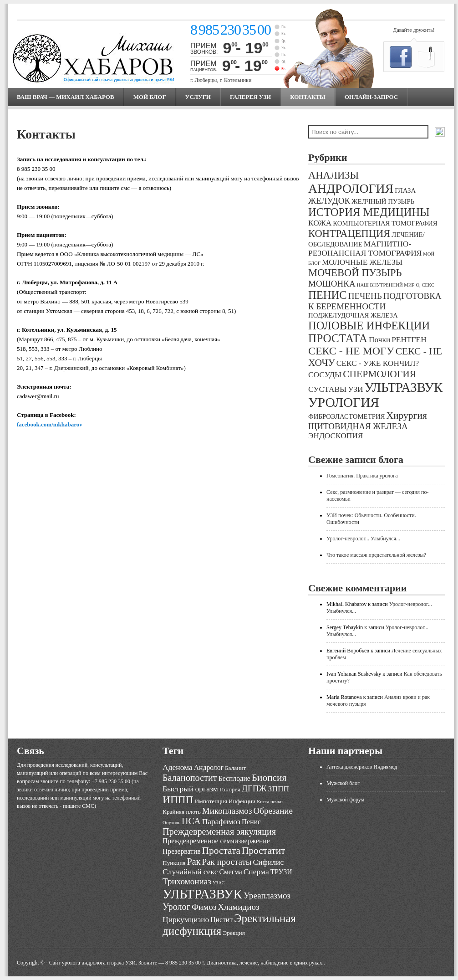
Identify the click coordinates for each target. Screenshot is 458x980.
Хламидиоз (238, 907)
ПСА (191, 821)
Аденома (178, 767)
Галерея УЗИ (250, 97)
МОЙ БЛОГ (150, 97)
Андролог (209, 767)
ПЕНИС (328, 295)
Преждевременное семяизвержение (216, 841)
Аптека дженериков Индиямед (362, 767)
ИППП (178, 800)
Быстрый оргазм (190, 789)
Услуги (198, 97)
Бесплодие (234, 778)
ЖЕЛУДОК (329, 201)
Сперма (256, 872)
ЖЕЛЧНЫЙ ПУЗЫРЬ (383, 201)
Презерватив (182, 851)
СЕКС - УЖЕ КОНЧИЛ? (378, 363)
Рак (193, 862)
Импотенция (211, 801)
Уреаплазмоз (267, 895)
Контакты (308, 97)
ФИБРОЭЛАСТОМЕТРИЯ (347, 416)
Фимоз (204, 907)
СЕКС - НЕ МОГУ (351, 351)
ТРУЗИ (281, 872)
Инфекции (242, 801)
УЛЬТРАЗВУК (403, 387)
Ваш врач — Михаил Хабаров (66, 97)
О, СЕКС (425, 285)
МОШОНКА (332, 284)
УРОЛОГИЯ (344, 402)
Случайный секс (190, 872)
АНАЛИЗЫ (333, 175)
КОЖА (320, 223)
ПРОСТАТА (338, 338)
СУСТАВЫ (327, 389)
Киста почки (270, 802)
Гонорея (230, 789)
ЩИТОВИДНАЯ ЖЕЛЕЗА (358, 426)
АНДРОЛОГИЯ (351, 188)
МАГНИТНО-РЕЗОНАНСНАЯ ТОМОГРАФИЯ (365, 249)
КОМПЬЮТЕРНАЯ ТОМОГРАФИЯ (385, 223)
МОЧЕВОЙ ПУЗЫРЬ (355, 273)
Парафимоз (221, 821)
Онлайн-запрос (371, 97)
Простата (221, 851)
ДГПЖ (254, 788)
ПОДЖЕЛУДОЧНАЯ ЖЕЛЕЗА (353, 315)
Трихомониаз (187, 881)
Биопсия (269, 778)
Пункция (174, 863)
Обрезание (273, 811)
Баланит (236, 768)
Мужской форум (345, 800)
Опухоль (171, 823)
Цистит (221, 920)
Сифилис (269, 862)
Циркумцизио (186, 919)
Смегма (230, 872)
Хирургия (407, 416)
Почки (379, 340)
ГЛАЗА (405, 190)
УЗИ (355, 389)
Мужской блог (343, 783)
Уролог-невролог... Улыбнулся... (363, 539)
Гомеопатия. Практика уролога (362, 476)
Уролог (176, 907)
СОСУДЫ (325, 375)
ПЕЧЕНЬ (365, 296)
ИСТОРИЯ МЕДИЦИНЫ (369, 212)
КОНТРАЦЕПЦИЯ (349, 233)
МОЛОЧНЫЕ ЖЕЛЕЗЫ (362, 262)
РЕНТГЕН (409, 340)
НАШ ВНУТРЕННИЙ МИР (386, 285)
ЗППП (279, 789)
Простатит (263, 851)
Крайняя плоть (182, 812)
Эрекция (234, 933)
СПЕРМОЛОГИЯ (379, 374)
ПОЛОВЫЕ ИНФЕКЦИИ (369, 326)
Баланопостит (190, 778)
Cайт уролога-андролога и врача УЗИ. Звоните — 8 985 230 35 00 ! (127, 963)
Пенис (251, 822)
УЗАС (219, 883)
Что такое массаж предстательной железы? (376, 555)
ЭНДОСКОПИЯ (336, 436)
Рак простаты (227, 862)
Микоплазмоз (227, 811)
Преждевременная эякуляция (219, 831)
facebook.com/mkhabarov (50, 424)
